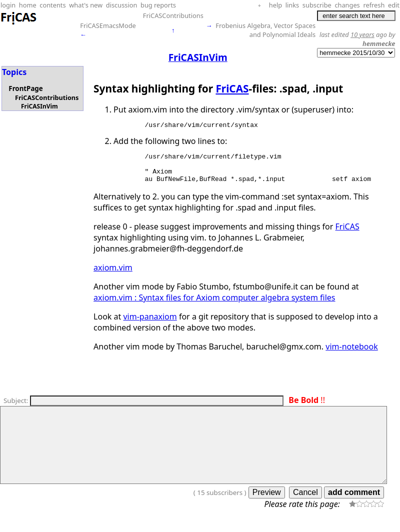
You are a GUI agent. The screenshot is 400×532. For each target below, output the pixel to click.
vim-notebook (351, 354)
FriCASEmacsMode (108, 25)
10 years (362, 34)
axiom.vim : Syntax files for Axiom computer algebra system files (214, 305)
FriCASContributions (173, 15)
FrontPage (25, 88)
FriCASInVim (39, 106)
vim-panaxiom (150, 324)
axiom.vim (113, 275)
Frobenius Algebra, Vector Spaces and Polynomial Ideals (265, 30)
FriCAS (232, 88)
